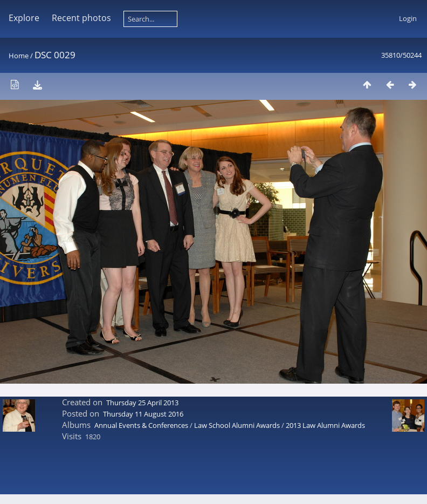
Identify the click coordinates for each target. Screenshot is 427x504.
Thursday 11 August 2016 (143, 414)
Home (19, 56)
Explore (24, 18)
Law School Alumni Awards (237, 425)
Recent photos (81, 18)
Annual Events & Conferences (141, 425)
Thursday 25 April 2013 (142, 403)
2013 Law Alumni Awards (325, 425)
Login (408, 18)
